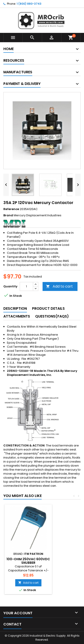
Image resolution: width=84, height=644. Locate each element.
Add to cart (59, 286)
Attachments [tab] (17, 316)
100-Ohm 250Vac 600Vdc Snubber (28, 561)
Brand (8, 215)
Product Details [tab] (48, 308)
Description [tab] (15, 308)
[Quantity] (26, 286)
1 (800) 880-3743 (29, 4)
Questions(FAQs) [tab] (52, 316)
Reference (11, 209)
